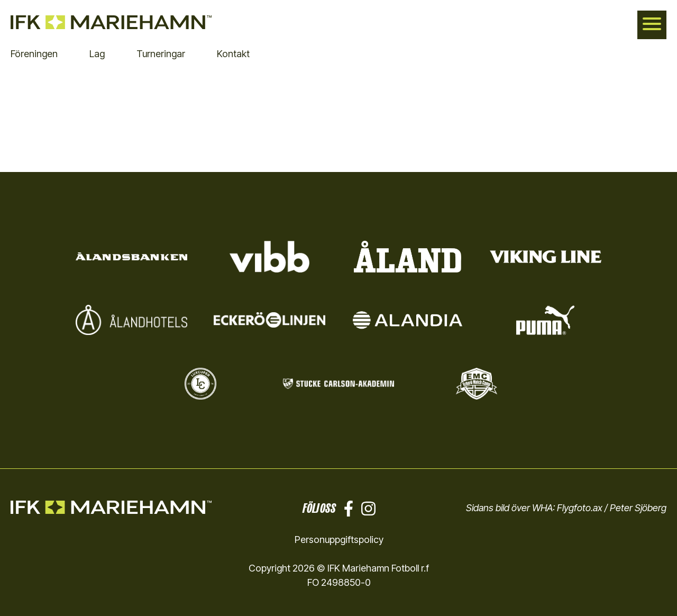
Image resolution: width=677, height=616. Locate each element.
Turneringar (161, 54)
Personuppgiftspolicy (339, 540)
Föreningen (34, 54)
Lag (97, 54)
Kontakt (233, 54)
